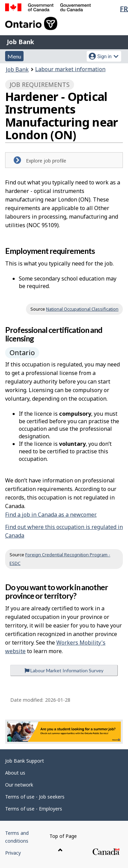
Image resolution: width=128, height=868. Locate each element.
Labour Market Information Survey (64, 670)
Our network (19, 785)
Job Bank (20, 42)
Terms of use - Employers (34, 809)
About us (15, 773)
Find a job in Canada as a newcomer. (51, 515)
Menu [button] (14, 56)
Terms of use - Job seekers (35, 797)
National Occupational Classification (82, 309)
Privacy (13, 853)
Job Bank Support (25, 761)
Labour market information (70, 69)
